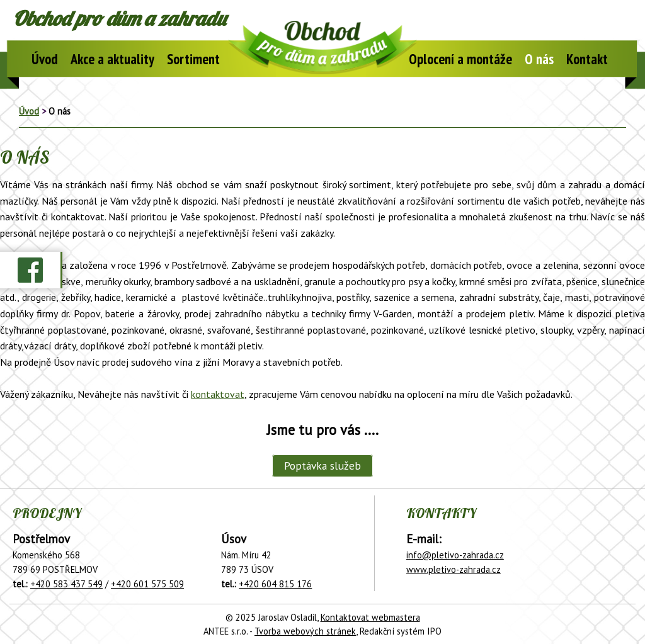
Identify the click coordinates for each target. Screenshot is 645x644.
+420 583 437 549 (66, 584)
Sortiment (193, 59)
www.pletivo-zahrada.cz (454, 569)
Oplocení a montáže (460, 59)
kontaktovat (218, 394)
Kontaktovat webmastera (370, 617)
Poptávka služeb (322, 466)
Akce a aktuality (112, 59)
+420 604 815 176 (275, 584)
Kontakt (587, 59)
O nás (539, 59)
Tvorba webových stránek (305, 631)
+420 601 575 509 (147, 584)
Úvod (45, 59)
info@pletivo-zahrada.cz (455, 555)
